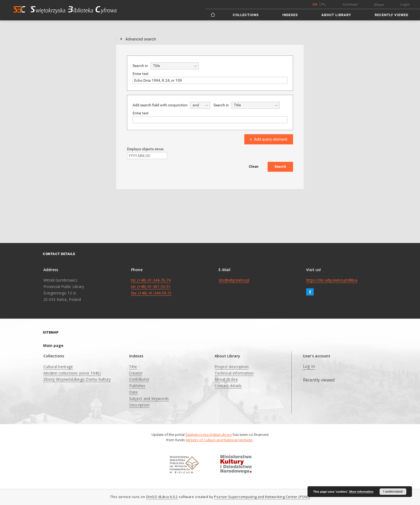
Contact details (228, 386)
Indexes (290, 15)
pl (324, 4)
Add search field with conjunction (160, 105)
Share (379, 5)
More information (361, 492)
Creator (136, 373)
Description (139, 405)
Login (405, 4)
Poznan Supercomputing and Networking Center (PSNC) (262, 497)
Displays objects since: (145, 149)
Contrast (350, 4)
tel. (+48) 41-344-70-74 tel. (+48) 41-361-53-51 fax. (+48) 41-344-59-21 (151, 287)
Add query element (268, 139)
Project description (232, 367)
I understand (393, 492)
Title (133, 367)
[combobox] (175, 66)
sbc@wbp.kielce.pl (234, 280)
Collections (246, 15)
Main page (53, 345)
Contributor (139, 379)
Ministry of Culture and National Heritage (219, 440)
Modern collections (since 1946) (72, 373)
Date (134, 392)
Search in (140, 66)
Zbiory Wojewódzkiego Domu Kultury (77, 379)
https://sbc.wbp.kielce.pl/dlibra (332, 280)
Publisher (137, 386)
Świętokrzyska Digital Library (209, 435)
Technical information (234, 373)
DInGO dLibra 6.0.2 (162, 497)
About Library (336, 15)
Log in (309, 366)
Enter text (141, 74)
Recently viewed (391, 15)
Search (280, 167)
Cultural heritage (58, 367)
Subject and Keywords (149, 399)
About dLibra (226, 379)
